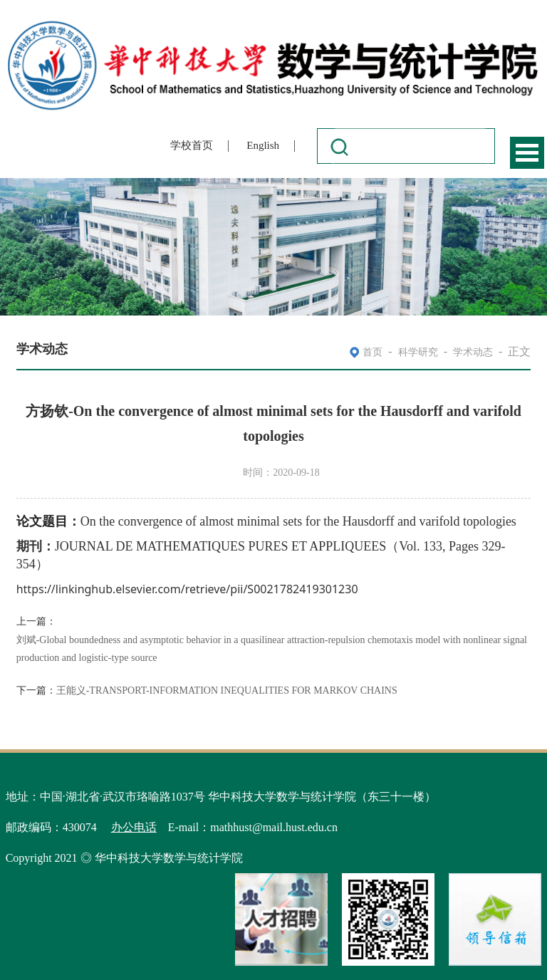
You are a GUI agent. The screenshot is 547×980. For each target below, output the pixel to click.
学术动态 (473, 352)
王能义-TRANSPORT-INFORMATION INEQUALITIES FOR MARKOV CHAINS (227, 690)
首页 (373, 352)
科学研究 (418, 352)
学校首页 (192, 145)
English (263, 145)
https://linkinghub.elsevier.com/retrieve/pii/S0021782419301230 (187, 589)
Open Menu (527, 153)
